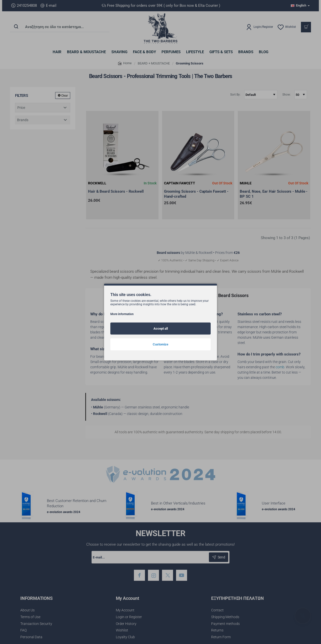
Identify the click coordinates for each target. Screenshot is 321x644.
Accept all (161, 329)
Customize (160, 344)
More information (122, 314)
